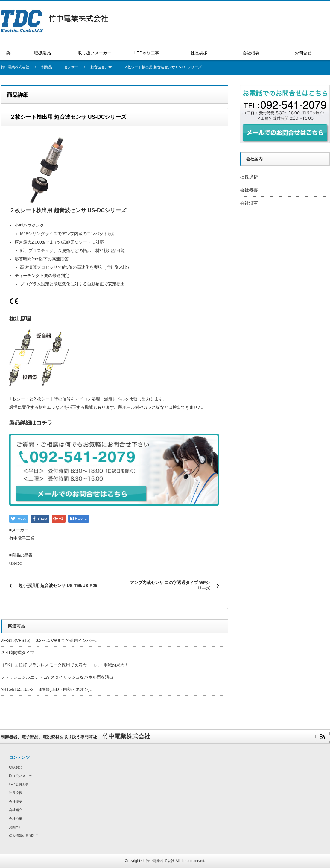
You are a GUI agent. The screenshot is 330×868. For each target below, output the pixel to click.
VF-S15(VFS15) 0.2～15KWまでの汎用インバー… (50, 640)
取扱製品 (16, 767)
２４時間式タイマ (17, 653)
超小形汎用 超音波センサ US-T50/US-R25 (58, 586)
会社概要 (249, 190)
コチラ (44, 423)
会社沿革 (249, 203)
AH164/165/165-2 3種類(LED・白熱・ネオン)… (47, 689)
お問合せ (16, 827)
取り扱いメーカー (22, 776)
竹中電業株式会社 (160, 861)
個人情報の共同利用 (24, 836)
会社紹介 (16, 810)
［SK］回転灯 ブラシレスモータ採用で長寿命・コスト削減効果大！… (67, 665)
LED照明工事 (19, 784)
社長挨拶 (249, 177)
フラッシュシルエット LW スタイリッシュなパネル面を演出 (57, 677)
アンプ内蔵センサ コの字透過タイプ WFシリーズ (170, 586)
